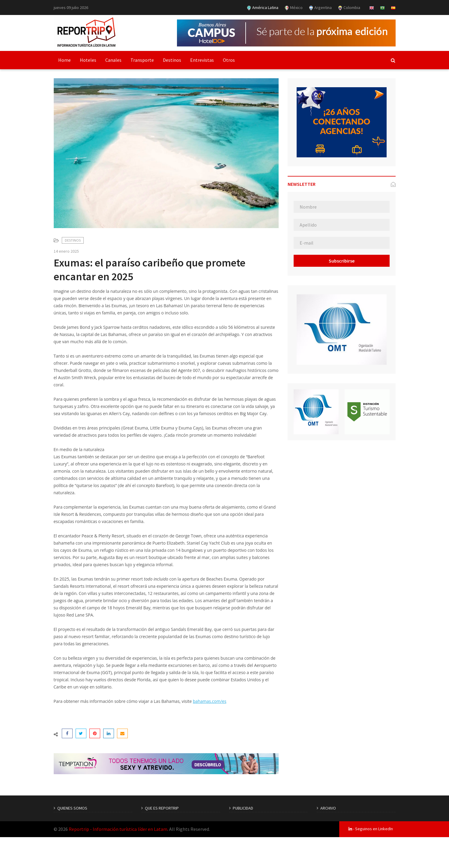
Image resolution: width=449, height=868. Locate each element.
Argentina (320, 8)
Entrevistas (202, 60)
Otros (229, 60)
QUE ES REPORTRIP (162, 808)
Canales (113, 60)
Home (64, 60)
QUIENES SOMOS (72, 808)
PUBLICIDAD (243, 808)
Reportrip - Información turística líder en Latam (118, 829)
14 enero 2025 (66, 251)
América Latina (262, 8)
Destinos (172, 60)
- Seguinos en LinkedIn (371, 829)
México (293, 8)
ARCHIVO (328, 808)
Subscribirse (342, 261)
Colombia (349, 8)
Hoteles (88, 60)
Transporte (142, 60)
